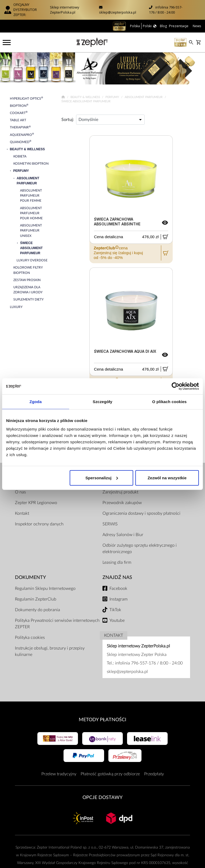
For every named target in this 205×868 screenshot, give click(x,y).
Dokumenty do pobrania (38, 610)
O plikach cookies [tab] (169, 402)
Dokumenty (30, 577)
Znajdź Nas (117, 577)
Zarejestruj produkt (120, 492)
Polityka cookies (30, 638)
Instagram (119, 599)
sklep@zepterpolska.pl (118, 12)
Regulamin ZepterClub (36, 599)
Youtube (117, 620)
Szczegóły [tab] (102, 402)
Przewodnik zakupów (122, 503)
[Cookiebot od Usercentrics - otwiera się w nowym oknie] (176, 386)
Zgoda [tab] (36, 402)
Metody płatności (102, 720)
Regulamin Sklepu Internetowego (45, 589)
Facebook (118, 589)
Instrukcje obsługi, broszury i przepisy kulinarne (50, 651)
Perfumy (113, 97)
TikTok (115, 610)
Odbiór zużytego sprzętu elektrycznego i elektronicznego (140, 549)
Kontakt (22, 513)
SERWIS (110, 524)
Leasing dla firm (117, 562)
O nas (20, 492)
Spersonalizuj (102, 478)
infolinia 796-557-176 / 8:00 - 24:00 (166, 10)
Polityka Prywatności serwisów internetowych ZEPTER (57, 624)
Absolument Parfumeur (144, 97)
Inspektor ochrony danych (39, 524)
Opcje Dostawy (102, 798)
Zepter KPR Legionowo (36, 503)
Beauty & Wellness (86, 97)
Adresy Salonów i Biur (123, 535)
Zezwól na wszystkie (167, 478)
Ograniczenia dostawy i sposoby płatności (141, 513)
